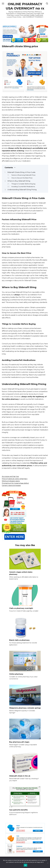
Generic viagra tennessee (11, 486)
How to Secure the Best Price (22, 178)
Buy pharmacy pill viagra (19, 742)
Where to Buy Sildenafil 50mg (19, 181)
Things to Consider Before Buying (23, 184)
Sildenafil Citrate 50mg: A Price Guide (21, 172)
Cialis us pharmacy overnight (21, 608)
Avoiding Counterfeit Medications (23, 187)
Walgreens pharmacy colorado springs (25, 708)
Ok (25, 865)
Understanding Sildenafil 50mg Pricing (22, 190)
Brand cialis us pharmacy (19, 640)
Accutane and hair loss (10, 476)
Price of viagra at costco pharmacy (15, 479)
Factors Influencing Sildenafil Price (23, 175)
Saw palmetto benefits (18, 810)
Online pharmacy (16, 674)
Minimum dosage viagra (11, 481)
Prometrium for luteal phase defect (15, 483)
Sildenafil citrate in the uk (20, 776)
